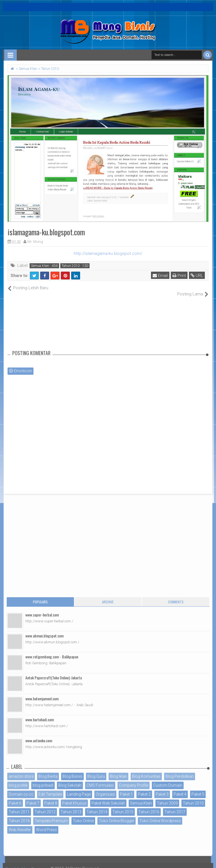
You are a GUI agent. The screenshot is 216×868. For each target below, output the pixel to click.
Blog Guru (96, 770)
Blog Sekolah (70, 779)
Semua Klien (40, 266)
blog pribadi (43, 779)
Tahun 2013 (71, 806)
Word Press (46, 824)
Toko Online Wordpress (160, 815)
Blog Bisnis (72, 770)
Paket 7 (33, 797)
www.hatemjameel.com (42, 693)
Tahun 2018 (19, 815)
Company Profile (134, 779)
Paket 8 (51, 797)
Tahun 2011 (19, 806)
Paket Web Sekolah (108, 797)
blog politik (18, 779)
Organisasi (105, 788)
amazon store (21, 770)
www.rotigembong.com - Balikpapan (52, 651)
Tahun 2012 (45, 806)
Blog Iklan (118, 770)
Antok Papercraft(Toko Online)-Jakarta (54, 672)
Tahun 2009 (167, 797)
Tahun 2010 (71, 266)
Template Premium (51, 815)
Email (161, 276)
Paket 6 (15, 797)
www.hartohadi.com (40, 714)
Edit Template (50, 788)
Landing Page (79, 788)
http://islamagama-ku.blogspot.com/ (108, 253)
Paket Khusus (74, 797)
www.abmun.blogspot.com (45, 630)
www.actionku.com (39, 735)
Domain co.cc (21, 788)
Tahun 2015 (123, 806)
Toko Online (83, 815)
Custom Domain (168, 779)
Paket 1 (126, 788)
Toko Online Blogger (117, 815)
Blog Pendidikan (180, 770)
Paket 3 (162, 788)
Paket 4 (180, 788)
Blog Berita (48, 770)
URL (197, 276)
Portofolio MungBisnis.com (30, 862)
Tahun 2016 (149, 806)
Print (180, 276)
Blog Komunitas (146, 770)
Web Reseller (20, 824)
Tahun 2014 (97, 806)
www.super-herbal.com (42, 609)
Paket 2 (144, 788)
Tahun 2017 (175, 806)
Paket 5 (198, 788)
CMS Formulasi (100, 779)
